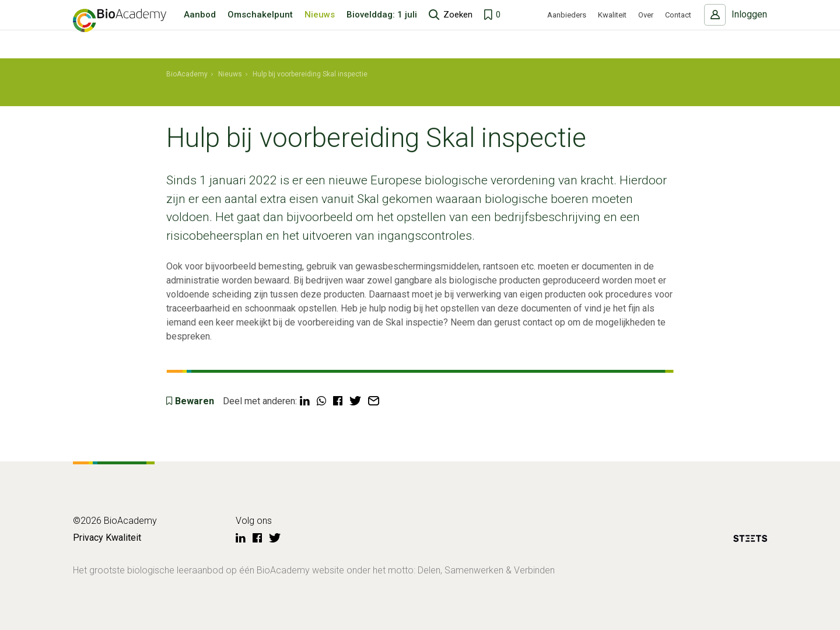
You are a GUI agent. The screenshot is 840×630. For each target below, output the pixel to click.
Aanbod (200, 29)
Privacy (88, 538)
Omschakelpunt (260, 29)
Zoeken (458, 29)
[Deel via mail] (374, 401)
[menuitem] (187, 74)
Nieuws (320, 29)
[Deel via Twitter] (355, 401)
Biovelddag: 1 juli (382, 29)
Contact (678, 29)
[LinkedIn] (241, 538)
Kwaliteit (612, 29)
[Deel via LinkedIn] (305, 401)
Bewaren (195, 401)
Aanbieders (567, 29)
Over (646, 29)
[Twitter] (275, 538)
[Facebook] (257, 538)
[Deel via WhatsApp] (321, 401)
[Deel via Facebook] (338, 401)
